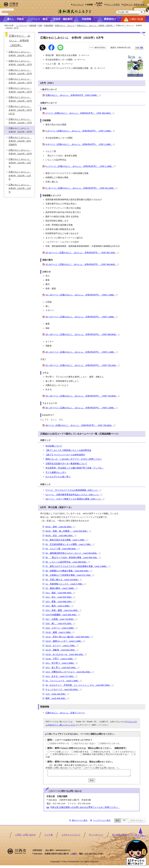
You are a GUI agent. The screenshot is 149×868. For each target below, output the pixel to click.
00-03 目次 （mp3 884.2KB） (61, 536)
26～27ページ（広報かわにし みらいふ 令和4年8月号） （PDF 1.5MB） (82, 408)
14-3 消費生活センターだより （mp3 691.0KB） (70, 672)
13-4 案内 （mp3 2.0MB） (59, 606)
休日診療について (54, 446)
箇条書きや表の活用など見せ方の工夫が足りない (106, 754)
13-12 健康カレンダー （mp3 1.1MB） (65, 641)
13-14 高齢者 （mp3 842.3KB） (62, 650)
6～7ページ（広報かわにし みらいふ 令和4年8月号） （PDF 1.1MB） (81, 166)
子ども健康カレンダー (56, 472)
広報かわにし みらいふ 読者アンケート (65, 713)
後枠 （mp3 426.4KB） (57, 698)
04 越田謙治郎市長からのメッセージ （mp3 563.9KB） (73, 553)
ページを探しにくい (59, 752)
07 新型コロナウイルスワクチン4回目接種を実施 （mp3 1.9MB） (78, 566)
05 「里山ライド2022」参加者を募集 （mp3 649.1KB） (73, 557)
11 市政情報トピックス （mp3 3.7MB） (66, 584)
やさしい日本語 (113, 5)
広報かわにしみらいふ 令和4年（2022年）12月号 (20, 188)
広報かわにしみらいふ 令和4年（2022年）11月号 (20, 176)
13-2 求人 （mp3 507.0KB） (60, 597)
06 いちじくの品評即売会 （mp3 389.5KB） (68, 562)
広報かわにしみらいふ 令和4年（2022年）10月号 (20, 163)
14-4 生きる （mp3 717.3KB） (61, 676)
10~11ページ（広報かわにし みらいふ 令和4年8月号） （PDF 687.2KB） (82, 253)
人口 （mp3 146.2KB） (57, 694)
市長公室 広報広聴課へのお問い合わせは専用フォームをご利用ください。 (85, 807)
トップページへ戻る (102, 820)
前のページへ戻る (80, 820)
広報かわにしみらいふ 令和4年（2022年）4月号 (20, 81)
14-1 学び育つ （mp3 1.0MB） (62, 663)
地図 (74, 854)
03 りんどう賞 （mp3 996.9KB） (63, 549)
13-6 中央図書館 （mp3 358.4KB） (63, 615)
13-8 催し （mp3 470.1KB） (60, 623)
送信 (92, 780)
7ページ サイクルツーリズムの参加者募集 (73, 490)
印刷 (137, 48)
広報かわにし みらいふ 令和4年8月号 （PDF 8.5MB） (73, 95)
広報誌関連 (48, 26)
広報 (40, 26)
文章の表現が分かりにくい (65, 754)
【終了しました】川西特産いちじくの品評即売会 (68, 450)
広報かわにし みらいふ (65, 26)
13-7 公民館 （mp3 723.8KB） (61, 619)
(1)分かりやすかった (60, 743)
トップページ (22, 26)
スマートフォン (137, 820)
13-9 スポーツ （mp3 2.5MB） (62, 628)
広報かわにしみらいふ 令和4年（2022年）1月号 (20, 54)
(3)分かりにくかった (110, 743)
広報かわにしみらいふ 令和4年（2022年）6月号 (20, 99)
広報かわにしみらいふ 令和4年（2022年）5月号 (20, 90)
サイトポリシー (96, 835)
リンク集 (49, 835)
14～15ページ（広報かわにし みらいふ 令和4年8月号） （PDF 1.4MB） (82, 295)
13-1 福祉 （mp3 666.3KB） (60, 593)
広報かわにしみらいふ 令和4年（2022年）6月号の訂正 (20, 110)
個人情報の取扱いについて (125, 835)
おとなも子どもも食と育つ (58, 477)
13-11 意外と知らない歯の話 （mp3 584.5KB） (69, 637)
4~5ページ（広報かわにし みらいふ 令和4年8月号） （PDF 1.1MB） (80, 144)
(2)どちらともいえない (85, 743)
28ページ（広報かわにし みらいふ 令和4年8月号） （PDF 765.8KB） (80, 425)
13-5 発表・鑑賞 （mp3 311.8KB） (63, 610)
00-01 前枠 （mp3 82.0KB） (60, 527)
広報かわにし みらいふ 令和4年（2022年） (96, 26)
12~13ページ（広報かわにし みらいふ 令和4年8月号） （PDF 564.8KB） (82, 264)
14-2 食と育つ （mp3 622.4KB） (62, 668)
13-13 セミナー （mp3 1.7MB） (62, 646)
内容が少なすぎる (102, 752)
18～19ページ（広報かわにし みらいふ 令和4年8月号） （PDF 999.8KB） (83, 334)
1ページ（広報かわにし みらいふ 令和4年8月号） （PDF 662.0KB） (80, 113)
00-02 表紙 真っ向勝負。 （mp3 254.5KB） (68, 531)
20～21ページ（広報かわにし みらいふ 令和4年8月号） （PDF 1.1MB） (82, 352)
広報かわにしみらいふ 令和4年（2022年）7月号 (20, 121)
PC (124, 820)
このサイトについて (71, 835)
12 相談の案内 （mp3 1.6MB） (62, 588)
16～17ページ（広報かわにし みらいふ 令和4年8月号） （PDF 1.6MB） (82, 317)
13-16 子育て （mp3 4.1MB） (61, 659)
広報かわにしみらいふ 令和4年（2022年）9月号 (20, 152)
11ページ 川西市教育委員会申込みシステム (74, 495)
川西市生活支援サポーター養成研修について (66, 464)
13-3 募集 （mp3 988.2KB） (60, 602)
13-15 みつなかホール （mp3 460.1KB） (66, 654)
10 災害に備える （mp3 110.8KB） (64, 580)
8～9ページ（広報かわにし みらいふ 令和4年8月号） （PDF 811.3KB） (82, 188)
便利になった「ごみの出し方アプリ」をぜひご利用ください (74, 459)
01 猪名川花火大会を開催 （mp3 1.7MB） (67, 540)
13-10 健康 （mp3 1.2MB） (60, 632)
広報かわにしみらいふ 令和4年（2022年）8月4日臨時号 (20, 141)
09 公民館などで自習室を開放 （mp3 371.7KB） (70, 575)
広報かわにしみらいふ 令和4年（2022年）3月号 (20, 72)
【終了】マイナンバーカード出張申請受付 (65, 455)
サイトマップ (78, 5)
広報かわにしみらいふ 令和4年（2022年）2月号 (20, 63)
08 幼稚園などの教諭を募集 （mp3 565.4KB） (69, 571)
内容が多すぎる (81, 752)
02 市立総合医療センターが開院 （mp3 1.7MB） (70, 544)
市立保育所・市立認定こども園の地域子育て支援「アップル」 (75, 468)
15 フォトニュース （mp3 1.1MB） (64, 681)
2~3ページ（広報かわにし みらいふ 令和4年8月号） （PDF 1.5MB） (80, 131)
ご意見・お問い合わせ (25, 835)
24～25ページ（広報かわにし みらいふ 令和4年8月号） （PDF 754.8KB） (83, 396)
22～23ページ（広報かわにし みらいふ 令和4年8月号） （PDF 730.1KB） (83, 365)
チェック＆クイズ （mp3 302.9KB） (64, 689)
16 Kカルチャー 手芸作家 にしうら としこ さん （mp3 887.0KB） (79, 685)
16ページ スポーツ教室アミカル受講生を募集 (75, 499)
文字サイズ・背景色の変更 (134, 5)
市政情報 (33, 26)
